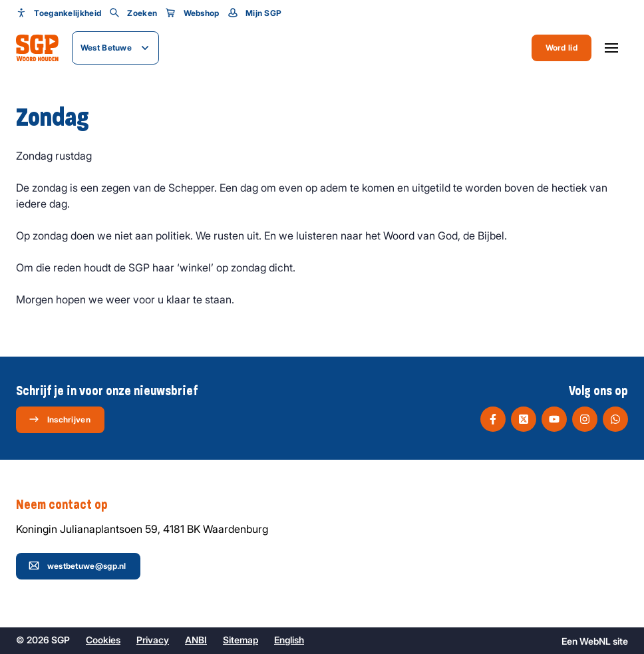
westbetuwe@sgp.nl (78, 566)
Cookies (103, 640)
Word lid (562, 48)
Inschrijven (60, 419)
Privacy (153, 640)
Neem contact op (69, 505)
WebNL (595, 641)
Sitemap (241, 640)
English (289, 640)
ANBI (196, 640)
